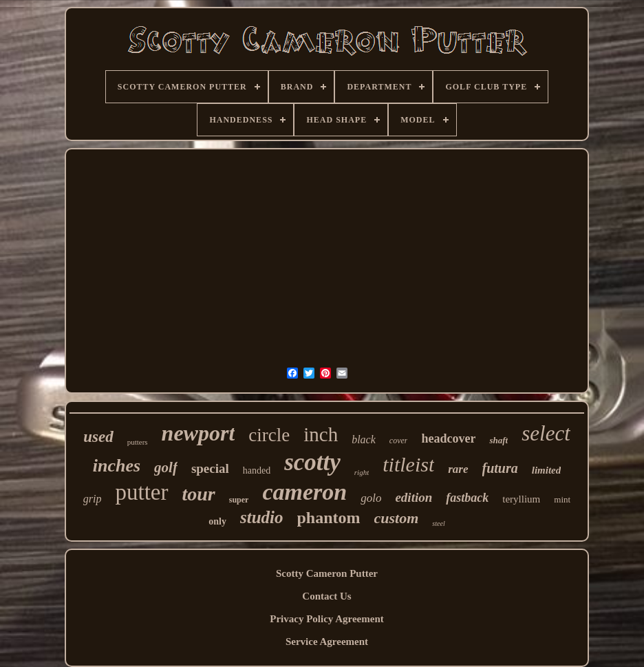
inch (321, 434)
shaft (498, 440)
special (210, 468)
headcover (448, 438)
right (362, 472)
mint (562, 499)
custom (397, 518)
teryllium (521, 499)
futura (500, 468)
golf (166, 467)
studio (262, 517)
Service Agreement (327, 642)
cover (399, 441)
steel (438, 523)
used (98, 437)
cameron (304, 492)
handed (257, 470)
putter (142, 492)
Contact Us (326, 596)
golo (371, 498)
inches (117, 466)
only (217, 521)
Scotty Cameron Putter (327, 573)
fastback (467, 498)
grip (93, 499)
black (364, 440)
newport (198, 433)
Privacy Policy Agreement (327, 619)
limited (547, 470)
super (239, 500)
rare (458, 469)
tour (199, 494)
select (546, 433)
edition (414, 497)
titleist (408, 464)
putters (138, 442)
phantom (329, 518)
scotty (312, 462)
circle (269, 435)
